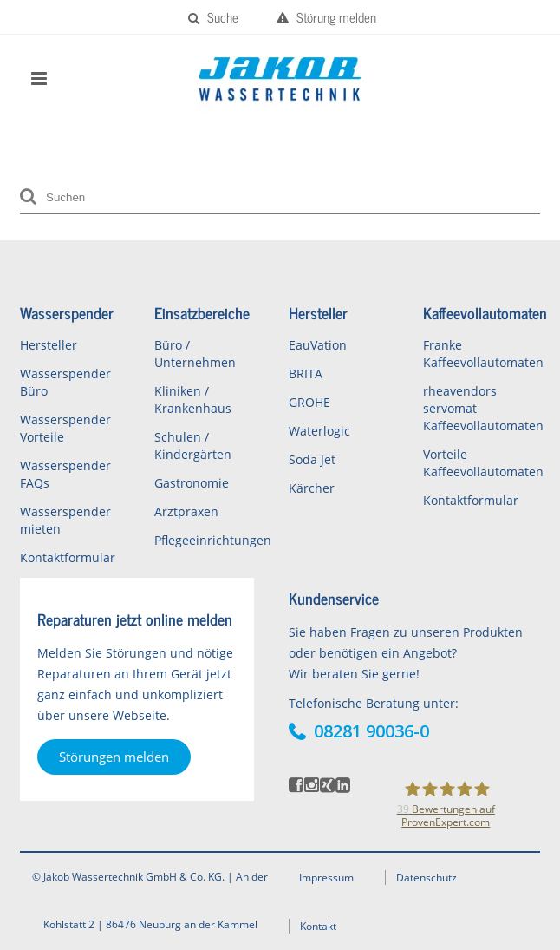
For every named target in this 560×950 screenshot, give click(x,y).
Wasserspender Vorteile (65, 428)
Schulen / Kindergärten (193, 446)
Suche (213, 17)
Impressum (326, 878)
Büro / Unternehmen (195, 354)
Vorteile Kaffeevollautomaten (482, 463)
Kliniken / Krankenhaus (193, 400)
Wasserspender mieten (65, 520)
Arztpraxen (186, 511)
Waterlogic (319, 431)
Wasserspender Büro (65, 382)
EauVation (318, 345)
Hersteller (49, 345)
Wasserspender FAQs (65, 474)
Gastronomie (192, 483)
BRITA (306, 373)
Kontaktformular (68, 557)
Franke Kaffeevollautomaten (482, 354)
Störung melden (326, 17)
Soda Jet (312, 459)
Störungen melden (114, 757)
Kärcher (312, 488)
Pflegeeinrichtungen (213, 540)
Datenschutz (427, 878)
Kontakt (318, 926)
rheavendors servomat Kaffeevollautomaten (482, 408)
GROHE (309, 402)
